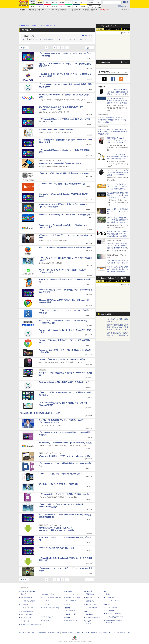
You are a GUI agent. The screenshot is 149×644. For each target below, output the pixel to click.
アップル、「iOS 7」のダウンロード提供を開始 (59, 484)
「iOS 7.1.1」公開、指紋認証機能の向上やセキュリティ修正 (64, 173)
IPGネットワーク (109, 611)
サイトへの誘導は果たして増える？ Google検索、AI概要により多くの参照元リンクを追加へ (112, 120)
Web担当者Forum (27, 598)
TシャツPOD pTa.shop (114, 614)
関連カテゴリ (29, 36)
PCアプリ (35, 39)
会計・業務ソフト (49, 39)
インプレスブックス (47, 617)
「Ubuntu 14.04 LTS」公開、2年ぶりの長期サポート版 (62, 184)
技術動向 (63, 10)
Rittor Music (68, 591)
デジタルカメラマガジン (29, 618)
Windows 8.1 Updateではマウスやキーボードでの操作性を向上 (65, 215)
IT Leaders (24, 604)
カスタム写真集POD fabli (114, 617)
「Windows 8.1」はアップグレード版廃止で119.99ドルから (64, 494)
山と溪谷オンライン (72, 611)
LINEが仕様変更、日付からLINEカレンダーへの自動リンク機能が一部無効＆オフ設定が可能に (113, 132)
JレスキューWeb (91, 604)
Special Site (106, 62)
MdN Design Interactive (93, 618)
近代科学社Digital (71, 620)
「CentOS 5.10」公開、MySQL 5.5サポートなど (40, 413)
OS (30, 39)
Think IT (24, 594)
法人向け (77, 10)
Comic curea (110, 598)
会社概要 (94, 633)
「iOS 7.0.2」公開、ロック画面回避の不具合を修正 (60, 474)
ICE (105, 591)
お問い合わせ (42, 633)
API (41, 39)
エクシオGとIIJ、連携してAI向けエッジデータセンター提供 (118, 211)
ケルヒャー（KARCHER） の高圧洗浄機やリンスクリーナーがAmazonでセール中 (118, 156)
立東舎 (68, 604)
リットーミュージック (73, 594)
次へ (91, 48)
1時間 (100, 29)
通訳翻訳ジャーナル (92, 601)
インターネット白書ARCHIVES (31, 624)
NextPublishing (45, 620)
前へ (23, 48)
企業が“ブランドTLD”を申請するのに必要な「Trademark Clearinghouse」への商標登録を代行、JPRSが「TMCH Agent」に (118, 236)
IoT (70, 10)
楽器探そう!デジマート (73, 598)
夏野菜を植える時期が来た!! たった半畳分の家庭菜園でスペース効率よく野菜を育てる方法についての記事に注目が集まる (118, 222)
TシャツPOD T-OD (72, 601)
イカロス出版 (88, 591)
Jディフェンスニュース (93, 598)
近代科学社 (67, 618)
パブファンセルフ (112, 607)
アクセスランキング (108, 26)
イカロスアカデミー (92, 608)
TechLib (88, 624)
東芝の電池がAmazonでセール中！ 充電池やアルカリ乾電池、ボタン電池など (118, 140)
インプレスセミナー (47, 604)
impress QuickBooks (112, 601)
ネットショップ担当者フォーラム (51, 598)
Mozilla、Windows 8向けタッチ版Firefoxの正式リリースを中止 (65, 248)
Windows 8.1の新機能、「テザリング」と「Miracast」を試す (65, 456)
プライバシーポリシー (82, 633)
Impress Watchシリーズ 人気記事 (114, 278)
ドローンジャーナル (27, 608)
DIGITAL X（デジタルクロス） (50, 608)
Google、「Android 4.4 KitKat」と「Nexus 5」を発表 (62, 359)
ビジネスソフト (81, 39)
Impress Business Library (48, 601)
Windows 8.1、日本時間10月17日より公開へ (58, 548)
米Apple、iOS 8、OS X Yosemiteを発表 (56, 129)
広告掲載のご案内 (54, 633)
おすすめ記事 (106, 314)
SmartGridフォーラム (47, 594)
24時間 (109, 29)
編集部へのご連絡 (67, 633)
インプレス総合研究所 (28, 601)
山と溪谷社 (67, 608)
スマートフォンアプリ (69, 39)
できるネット (25, 621)
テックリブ (87, 621)
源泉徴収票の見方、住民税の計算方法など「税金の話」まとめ (118, 335)
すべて (25, 39)
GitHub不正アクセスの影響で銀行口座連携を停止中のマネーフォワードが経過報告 (118, 269)
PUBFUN (107, 604)
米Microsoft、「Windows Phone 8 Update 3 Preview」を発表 (65, 443)
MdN (85, 611)
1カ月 (126, 29)
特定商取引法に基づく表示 (122, 633)
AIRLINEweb (90, 594)
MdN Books (90, 614)
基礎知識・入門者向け (90, 10)
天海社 (108, 594)
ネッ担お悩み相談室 (27, 611)
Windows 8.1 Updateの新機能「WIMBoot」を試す (60, 163)
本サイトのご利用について (27, 633)
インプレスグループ (105, 633)
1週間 (117, 29)
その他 (58, 39)
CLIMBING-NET (71, 614)
